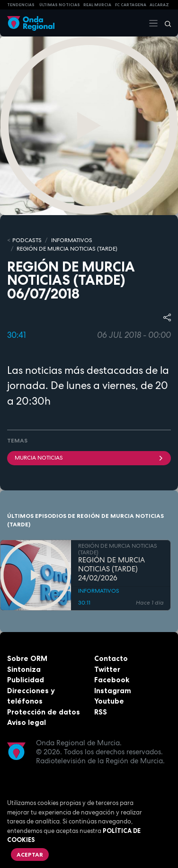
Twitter (107, 669)
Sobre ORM (27, 658)
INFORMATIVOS (72, 240)
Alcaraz (159, 5)
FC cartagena (131, 5)
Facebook (112, 680)
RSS (101, 712)
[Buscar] (165, 23)
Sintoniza (24, 669)
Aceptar (30, 854)
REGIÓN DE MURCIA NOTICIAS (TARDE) (67, 249)
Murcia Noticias (89, 458)
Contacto (111, 658)
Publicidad (26, 680)
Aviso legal (27, 722)
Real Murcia (97, 5)
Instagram (113, 691)
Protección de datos (44, 712)
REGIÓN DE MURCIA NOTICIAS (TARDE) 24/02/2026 (111, 569)
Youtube (109, 701)
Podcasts (27, 240)
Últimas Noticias (60, 5)
